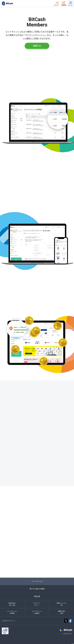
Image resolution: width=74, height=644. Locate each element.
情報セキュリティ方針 (62, 604)
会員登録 (64, 3)
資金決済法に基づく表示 (12, 604)
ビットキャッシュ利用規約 (12, 612)
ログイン (57, 3)
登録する (37, 46)
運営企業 (37, 596)
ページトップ (37, 581)
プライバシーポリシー (37, 604)
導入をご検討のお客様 (37, 589)
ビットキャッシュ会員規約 (37, 612)
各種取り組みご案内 (62, 612)
